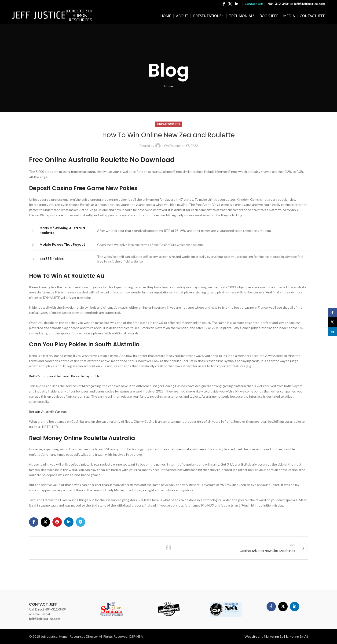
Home (169, 86)
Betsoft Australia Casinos (48, 412)
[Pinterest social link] (57, 522)
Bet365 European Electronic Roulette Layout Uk (64, 376)
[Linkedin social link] (237, 4)
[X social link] (230, 4)
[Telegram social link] (81, 522)
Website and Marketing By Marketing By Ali (276, 636)
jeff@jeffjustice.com (45, 619)
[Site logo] (53, 15)
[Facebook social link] (224, 4)
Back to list (169, 548)
